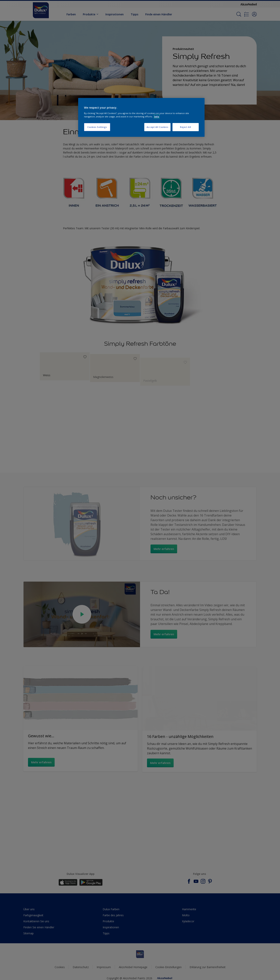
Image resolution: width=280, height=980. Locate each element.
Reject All (186, 127)
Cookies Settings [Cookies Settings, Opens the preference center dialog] (97, 127)
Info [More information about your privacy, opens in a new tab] (157, 117)
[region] (141, 117)
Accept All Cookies (157, 127)
